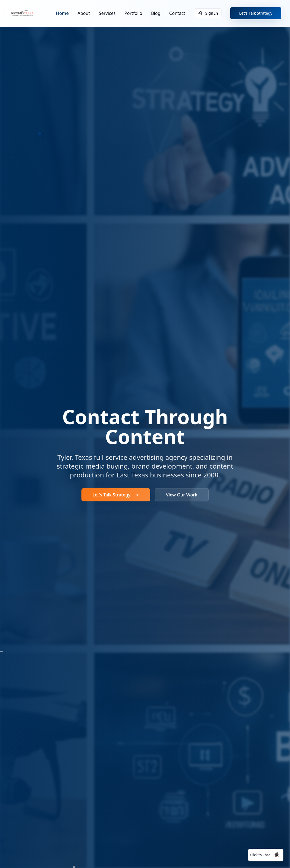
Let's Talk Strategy (256, 13)
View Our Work (182, 495)
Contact (177, 13)
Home (62, 13)
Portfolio (133, 13)
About (84, 13)
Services (107, 13)
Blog (156, 13)
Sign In (208, 13)
